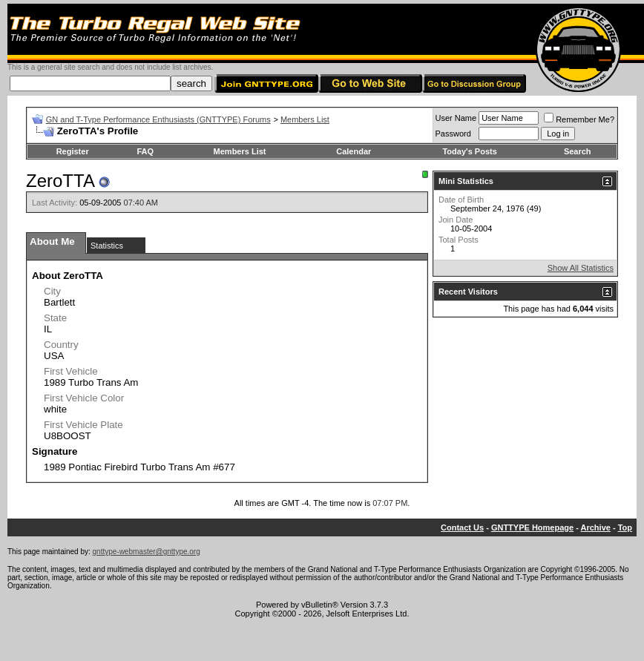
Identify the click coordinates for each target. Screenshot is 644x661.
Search (578, 151)
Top (625, 527)
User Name (456, 118)
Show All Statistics (581, 268)
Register (73, 151)
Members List (305, 119)
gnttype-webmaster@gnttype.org (147, 552)
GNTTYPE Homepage (532, 527)
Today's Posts (469, 151)
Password (453, 134)
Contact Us (462, 527)
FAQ (145, 151)
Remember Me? (579, 119)
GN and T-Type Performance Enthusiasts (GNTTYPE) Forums (158, 119)
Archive (596, 527)
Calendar (354, 151)
